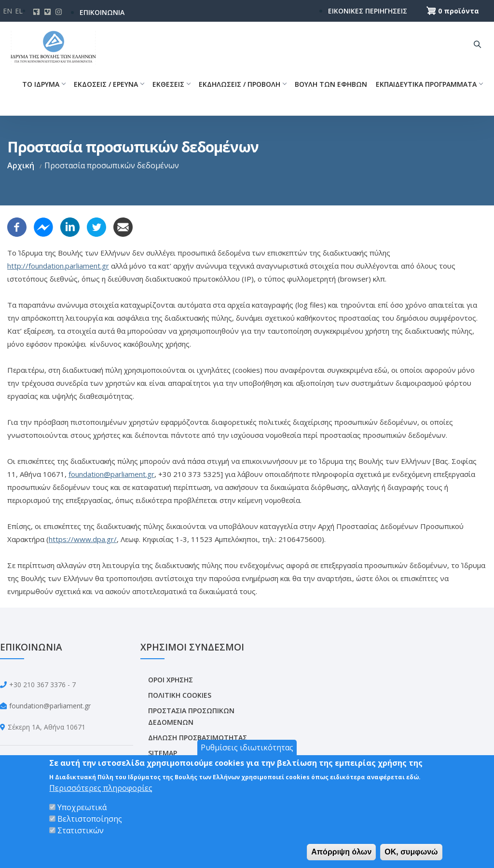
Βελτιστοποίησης (90, 819)
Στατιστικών (81, 830)
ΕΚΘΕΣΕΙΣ (171, 84)
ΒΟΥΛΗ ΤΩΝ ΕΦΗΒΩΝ (331, 84)
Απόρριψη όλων (341, 852)
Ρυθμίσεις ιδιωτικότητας (247, 747)
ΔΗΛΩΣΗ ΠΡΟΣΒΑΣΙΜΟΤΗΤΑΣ (198, 738)
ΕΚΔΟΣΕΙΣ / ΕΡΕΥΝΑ (109, 84)
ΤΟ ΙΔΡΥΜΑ (44, 84)
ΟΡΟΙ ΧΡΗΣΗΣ (171, 680)
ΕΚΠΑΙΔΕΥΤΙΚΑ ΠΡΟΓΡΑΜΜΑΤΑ (429, 84)
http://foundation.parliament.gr (58, 266)
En (7, 11)
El (19, 11)
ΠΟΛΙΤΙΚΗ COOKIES (180, 695)
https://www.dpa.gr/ (83, 539)
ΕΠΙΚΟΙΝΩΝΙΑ (102, 12)
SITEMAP (163, 753)
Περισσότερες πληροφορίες (101, 788)
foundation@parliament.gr (111, 474)
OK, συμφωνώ (411, 852)
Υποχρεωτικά (82, 807)
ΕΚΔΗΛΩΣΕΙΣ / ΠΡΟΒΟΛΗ (242, 84)
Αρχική (21, 165)
